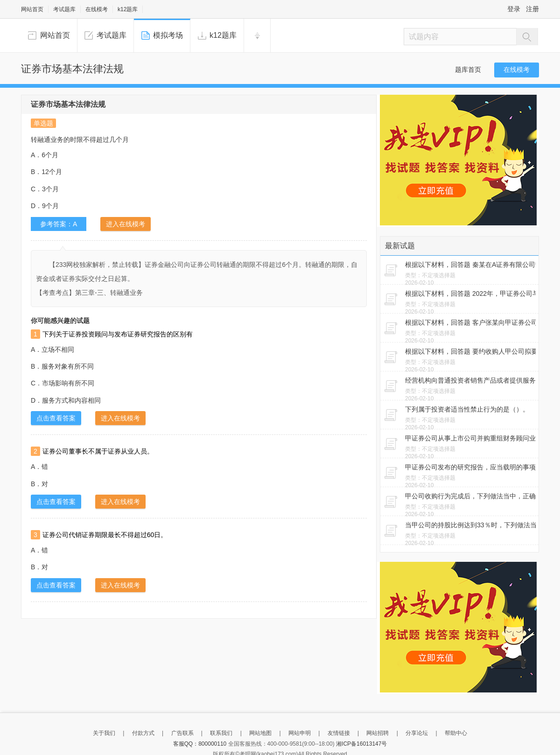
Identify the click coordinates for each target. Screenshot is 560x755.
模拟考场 (168, 35)
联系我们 (221, 733)
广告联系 (182, 733)
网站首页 (32, 9)
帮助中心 (456, 733)
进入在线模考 (126, 224)
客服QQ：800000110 (200, 744)
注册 (532, 9)
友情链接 (339, 733)
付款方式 (143, 733)
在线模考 (97, 9)
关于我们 (104, 733)
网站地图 (260, 733)
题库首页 (468, 70)
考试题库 (64, 9)
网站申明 (300, 733)
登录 (514, 9)
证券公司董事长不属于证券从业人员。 (98, 451)
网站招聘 (378, 733)
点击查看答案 (56, 418)
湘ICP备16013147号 (361, 744)
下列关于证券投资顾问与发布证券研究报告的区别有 (118, 334)
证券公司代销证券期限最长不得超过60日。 (105, 535)
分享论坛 (417, 733)
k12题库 (128, 9)
